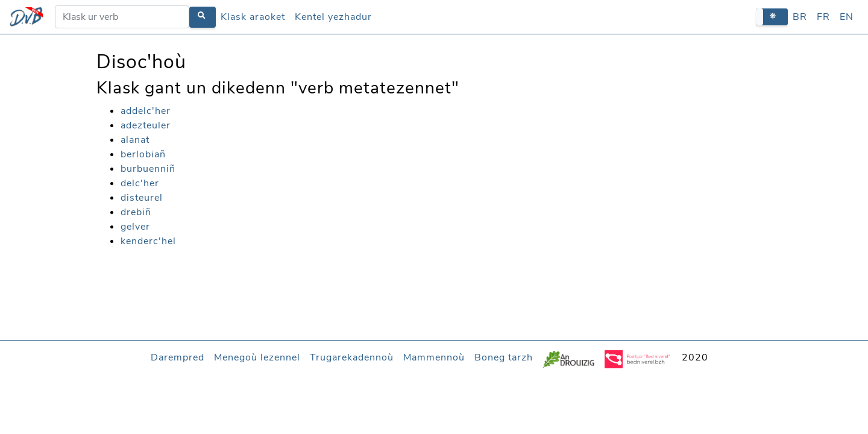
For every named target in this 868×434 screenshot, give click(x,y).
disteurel (142, 198)
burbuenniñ (148, 169)
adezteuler (146, 125)
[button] (772, 17)
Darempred (178, 357)
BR (800, 17)
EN (847, 17)
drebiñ (136, 212)
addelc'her (146, 111)
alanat (135, 140)
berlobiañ (143, 154)
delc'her (140, 183)
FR (823, 17)
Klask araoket (253, 17)
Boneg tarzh (504, 357)
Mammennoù (434, 357)
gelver (135, 227)
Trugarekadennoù (352, 357)
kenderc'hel (148, 241)
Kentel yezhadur (333, 17)
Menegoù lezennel (257, 357)
